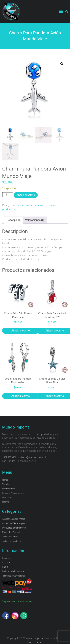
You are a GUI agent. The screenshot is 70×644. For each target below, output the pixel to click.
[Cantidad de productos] (8, 195)
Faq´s (5, 567)
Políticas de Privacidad (14, 571)
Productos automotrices (14, 528)
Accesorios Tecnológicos (14, 523)
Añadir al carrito (26, 195)
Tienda (6, 484)
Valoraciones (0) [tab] (35, 220)
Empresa (7, 558)
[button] (62, 64)
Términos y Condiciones (14, 576)
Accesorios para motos (14, 519)
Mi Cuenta (7, 497)
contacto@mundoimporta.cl (32, 457)
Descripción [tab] (14, 220)
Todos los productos (12, 541)
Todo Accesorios (10, 537)
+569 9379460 (9, 457)
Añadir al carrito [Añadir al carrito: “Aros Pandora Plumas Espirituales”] (21, 396)
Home (5, 480)
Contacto (7, 562)
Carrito (6, 502)
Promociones (8, 489)
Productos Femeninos (30, 205)
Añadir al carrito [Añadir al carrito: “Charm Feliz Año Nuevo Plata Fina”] (21, 331)
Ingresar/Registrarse (13, 493)
